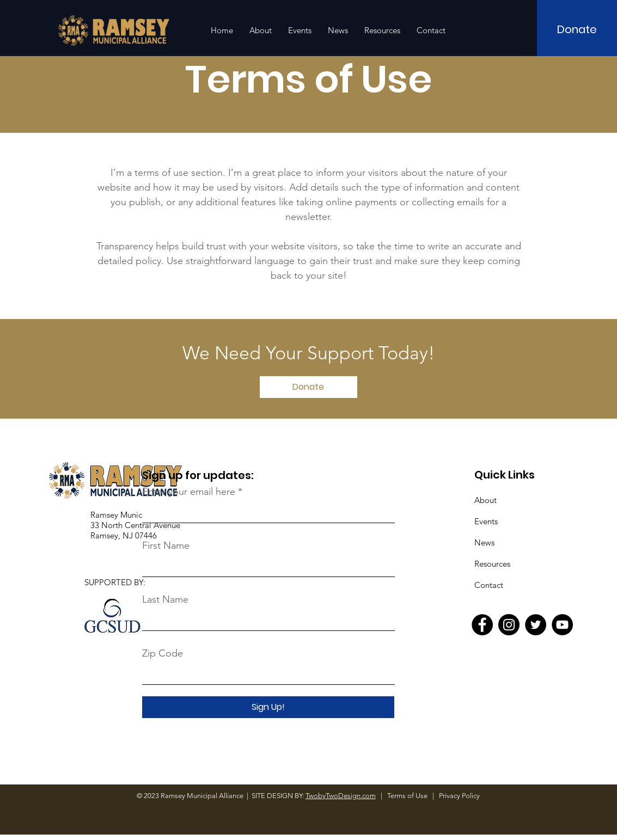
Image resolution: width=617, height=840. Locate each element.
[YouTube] (562, 625)
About (485, 500)
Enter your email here (189, 492)
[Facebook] (482, 625)
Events (486, 521)
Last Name (165, 599)
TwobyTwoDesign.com (341, 796)
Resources (492, 564)
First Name (166, 545)
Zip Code (163, 653)
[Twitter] (536, 625)
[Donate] (577, 29)
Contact (489, 585)
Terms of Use (408, 796)
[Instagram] (509, 625)
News (484, 542)
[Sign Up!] (268, 707)
